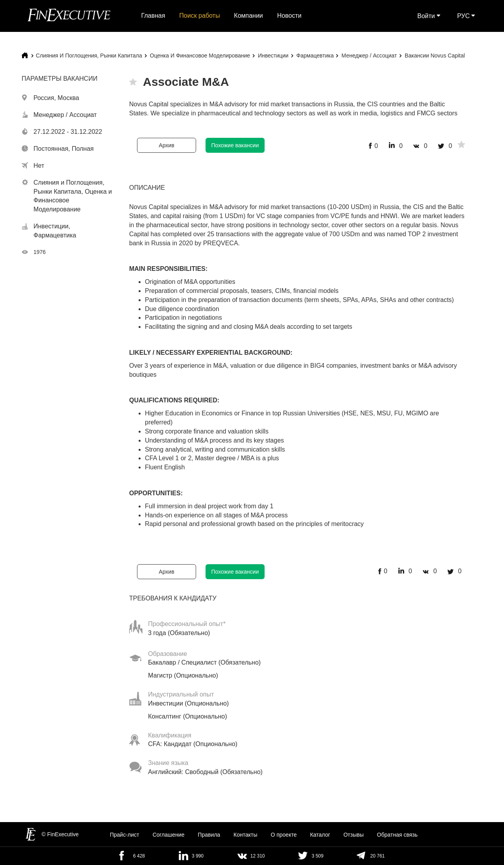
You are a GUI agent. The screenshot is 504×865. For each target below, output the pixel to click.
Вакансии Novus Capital (435, 56)
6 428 (139, 856)
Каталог (320, 835)
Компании (248, 16)
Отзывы (353, 835)
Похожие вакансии (235, 145)
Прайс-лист (125, 835)
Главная (153, 16)
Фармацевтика (315, 56)
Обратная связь (397, 835)
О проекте (283, 835)
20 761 (377, 856)
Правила (209, 835)
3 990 (198, 856)
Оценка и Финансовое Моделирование (200, 56)
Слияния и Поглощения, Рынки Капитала (89, 56)
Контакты (245, 835)
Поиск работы (199, 16)
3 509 (317, 856)
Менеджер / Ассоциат (369, 56)
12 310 (258, 856)
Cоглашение (168, 835)
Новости (289, 16)
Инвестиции (273, 56)
